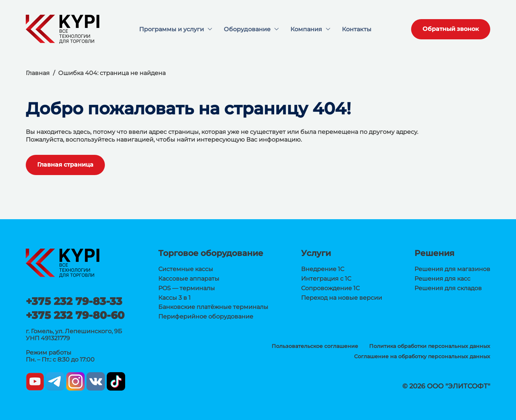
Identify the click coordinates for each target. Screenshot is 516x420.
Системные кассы (186, 269)
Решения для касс (442, 279)
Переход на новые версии (342, 298)
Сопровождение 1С (330, 288)
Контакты (357, 29)
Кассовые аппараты (189, 279)
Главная (38, 73)
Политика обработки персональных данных (430, 346)
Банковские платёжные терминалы (213, 307)
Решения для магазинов (452, 269)
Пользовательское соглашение (315, 346)
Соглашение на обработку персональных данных (422, 356)
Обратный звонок (451, 29)
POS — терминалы (187, 288)
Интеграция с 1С (326, 279)
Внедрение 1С (323, 269)
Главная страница (65, 165)
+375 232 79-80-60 (75, 315)
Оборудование (247, 29)
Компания (306, 29)
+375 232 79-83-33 (74, 301)
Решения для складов (448, 288)
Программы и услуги (172, 29)
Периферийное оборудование (206, 316)
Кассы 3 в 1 (174, 298)
